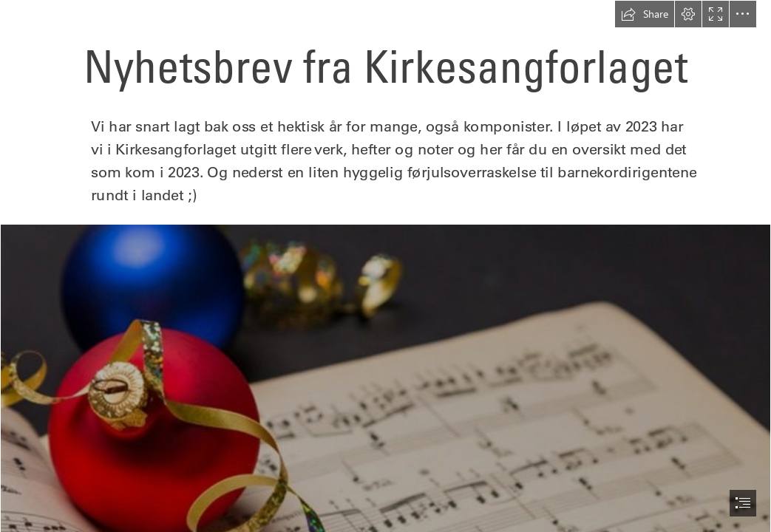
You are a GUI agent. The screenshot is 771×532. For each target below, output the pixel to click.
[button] (645, 14)
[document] (385, 266)
